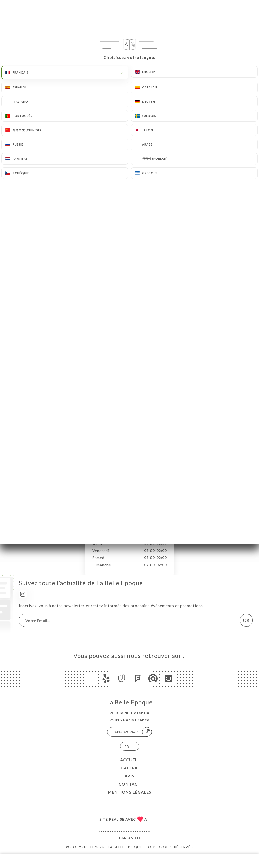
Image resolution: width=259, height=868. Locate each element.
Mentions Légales (130, 792)
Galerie (130, 768)
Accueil (129, 760)
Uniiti (134, 838)
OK (246, 620)
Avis (129, 776)
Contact (130, 784)
